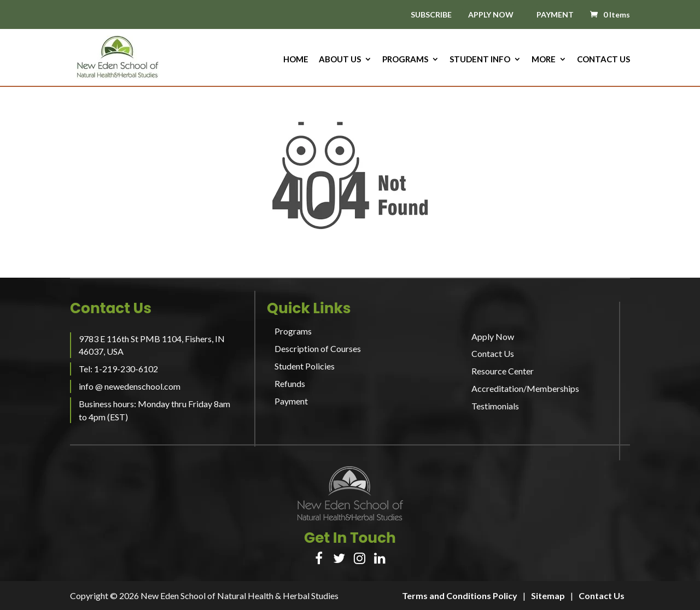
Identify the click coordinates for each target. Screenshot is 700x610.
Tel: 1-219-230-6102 (118, 369)
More (544, 60)
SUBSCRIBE (431, 15)
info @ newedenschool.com (130, 386)
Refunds (290, 383)
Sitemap (548, 596)
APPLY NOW (491, 14)
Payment (291, 401)
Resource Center (503, 371)
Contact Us (603, 60)
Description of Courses (318, 348)
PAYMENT (555, 14)
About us (340, 60)
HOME (296, 60)
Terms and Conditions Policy (460, 596)
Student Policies (305, 366)
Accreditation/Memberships (525, 388)
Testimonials (495, 406)
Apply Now (493, 336)
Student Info (480, 60)
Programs (405, 60)
